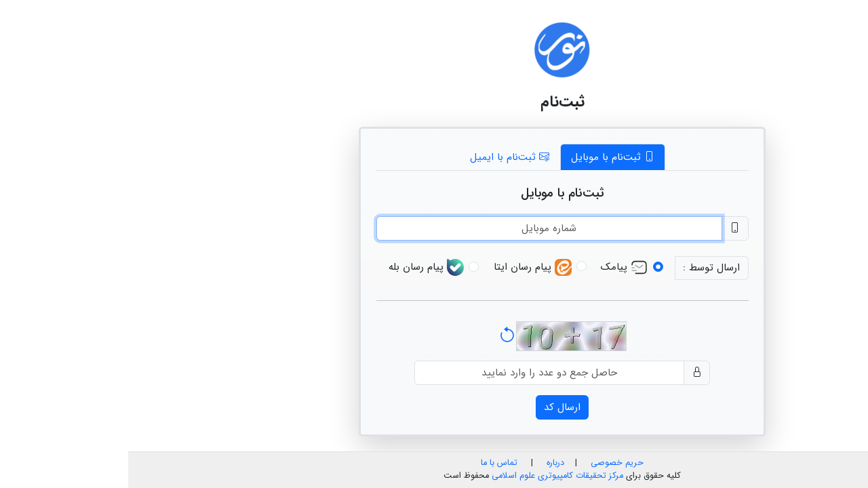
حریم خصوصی (489, 463)
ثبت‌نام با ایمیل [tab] (381, 157)
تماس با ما (371, 463)
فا (857, 12)
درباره (426, 463)
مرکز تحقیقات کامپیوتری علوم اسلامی (429, 476)
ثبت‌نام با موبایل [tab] (485, 157)
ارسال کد (434, 407)
